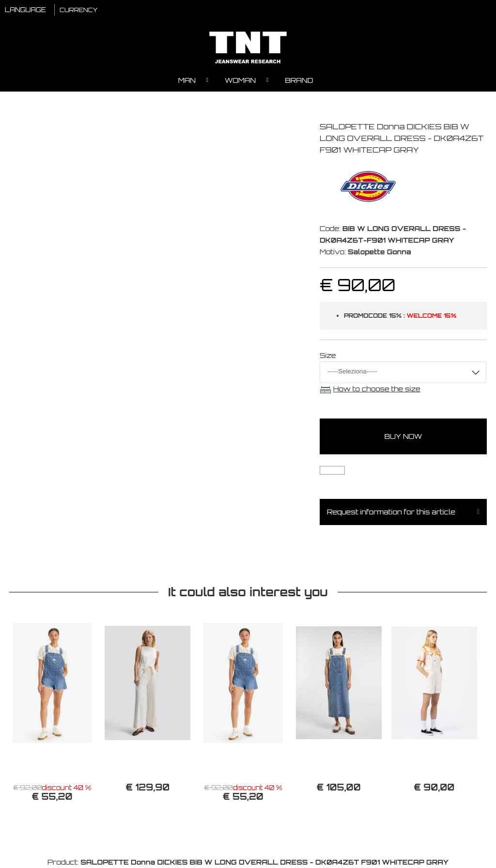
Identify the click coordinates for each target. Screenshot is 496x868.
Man (187, 80)
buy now (403, 436)
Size (328, 355)
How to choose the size (377, 389)
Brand (299, 80)
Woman (240, 80)
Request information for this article (391, 512)
